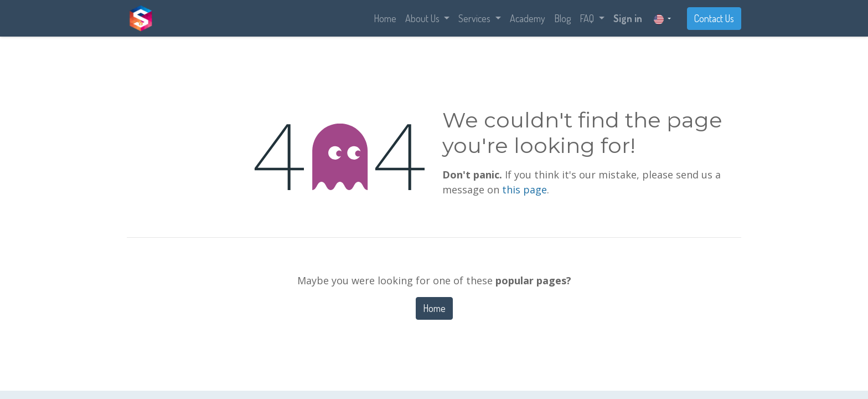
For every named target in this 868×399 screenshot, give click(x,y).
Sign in (628, 18)
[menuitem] (385, 19)
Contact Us (714, 18)
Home (434, 308)
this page (525, 190)
